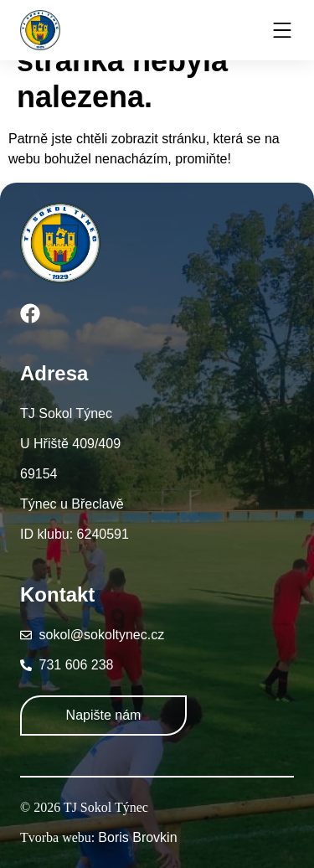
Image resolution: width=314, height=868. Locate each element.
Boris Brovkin (137, 837)
